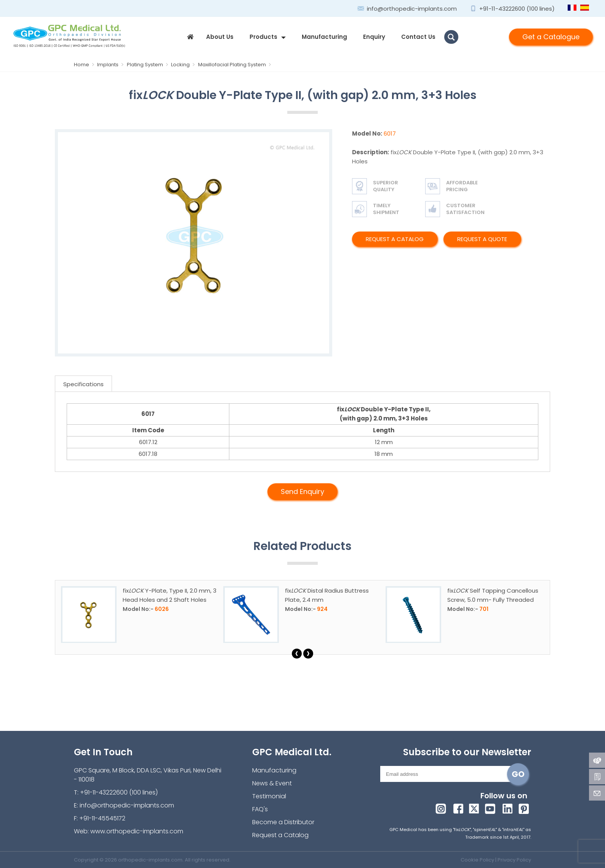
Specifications (83, 384)
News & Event (272, 783)
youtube (491, 808)
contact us (418, 37)
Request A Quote (482, 239)
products (263, 37)
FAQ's (260, 809)
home (190, 37)
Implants (111, 65)
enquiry (374, 37)
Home (86, 65)
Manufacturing (324, 37)
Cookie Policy (477, 860)
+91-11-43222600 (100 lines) (517, 9)
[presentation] (297, 654)
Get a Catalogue (551, 37)
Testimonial (269, 796)
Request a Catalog (395, 239)
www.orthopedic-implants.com (137, 831)
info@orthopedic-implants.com (412, 9)
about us (220, 37)
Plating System (149, 65)
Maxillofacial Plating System (235, 65)
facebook (458, 808)
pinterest (525, 808)
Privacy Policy (514, 860)
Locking (184, 65)
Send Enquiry (302, 492)
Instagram (441, 808)
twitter (475, 808)
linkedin (508, 808)
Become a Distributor (283, 822)
